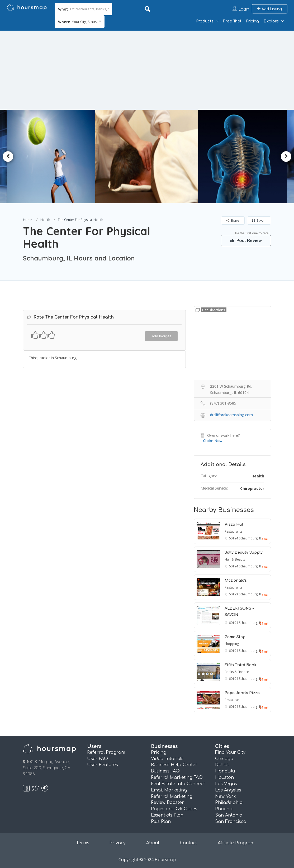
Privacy (118, 843)
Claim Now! (213, 441)
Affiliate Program (236, 843)
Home (28, 220)
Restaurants (233, 531)
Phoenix (224, 809)
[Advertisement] (147, 70)
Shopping (232, 644)
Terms (83, 843)
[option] (54, 156)
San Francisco (231, 822)
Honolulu (225, 771)
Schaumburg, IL (250, 538)
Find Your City (230, 752)
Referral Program (106, 752)
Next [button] (286, 156)
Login (244, 9)
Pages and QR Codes (174, 809)
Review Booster (167, 803)
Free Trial (232, 21)
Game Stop (235, 637)
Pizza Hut (234, 525)
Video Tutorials (167, 759)
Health (45, 220)
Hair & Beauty (235, 559)
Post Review (246, 240)
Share (233, 220)
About (153, 843)
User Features (103, 765)
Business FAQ (165, 771)
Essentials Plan (167, 815)
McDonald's (236, 580)
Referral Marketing (172, 796)
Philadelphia (229, 803)
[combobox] (80, 22)
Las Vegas (226, 784)
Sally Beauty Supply (244, 552)
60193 (234, 594)
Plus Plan (161, 822)
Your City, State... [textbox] (85, 22)
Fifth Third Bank (240, 665)
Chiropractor (252, 488)
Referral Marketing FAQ (177, 777)
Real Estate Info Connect (178, 784)
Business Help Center (174, 765)
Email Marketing (169, 790)
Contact (189, 843)
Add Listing (270, 9)
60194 (234, 538)
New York (226, 796)
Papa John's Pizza (242, 693)
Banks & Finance (237, 672)
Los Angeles (228, 790)
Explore (271, 21)
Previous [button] (8, 156)
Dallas (222, 765)
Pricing (252, 21)
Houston (224, 777)
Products (205, 21)
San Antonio (229, 815)
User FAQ (98, 759)
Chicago (224, 759)
